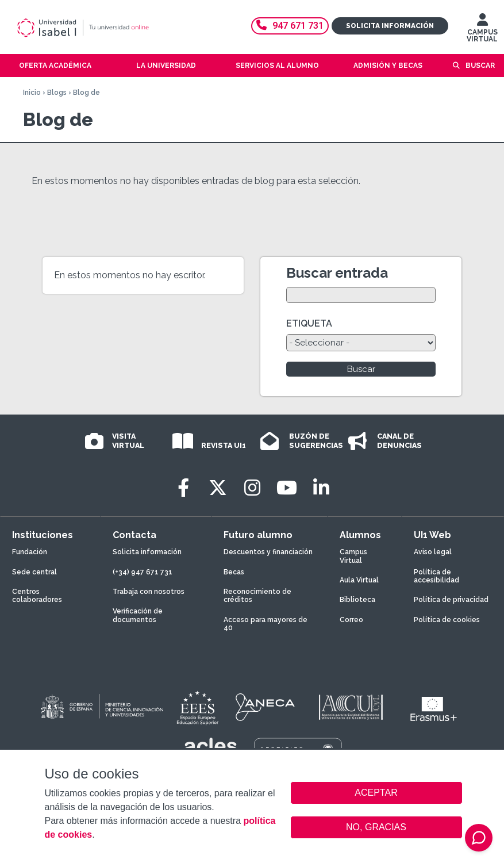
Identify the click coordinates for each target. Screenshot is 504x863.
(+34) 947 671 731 (143, 572)
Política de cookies (447, 620)
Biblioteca (357, 600)
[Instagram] (252, 488)
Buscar (480, 66)
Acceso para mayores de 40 (266, 624)
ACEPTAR (376, 793)
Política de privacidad (451, 600)
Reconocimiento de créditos (257, 596)
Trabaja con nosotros (149, 592)
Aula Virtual (359, 580)
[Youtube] (287, 488)
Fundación (30, 552)
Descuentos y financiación (268, 552)
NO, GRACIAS (376, 827)
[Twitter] (218, 488)
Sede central (34, 572)
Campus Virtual (353, 556)
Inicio (32, 93)
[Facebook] (183, 488)
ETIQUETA (309, 323)
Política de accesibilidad (436, 576)
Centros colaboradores (37, 596)
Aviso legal (433, 552)
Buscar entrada (337, 273)
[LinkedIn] (321, 488)
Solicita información (390, 26)
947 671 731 (290, 26)
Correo (351, 620)
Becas (234, 572)
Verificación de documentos (138, 615)
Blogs (57, 93)
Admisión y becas (388, 66)
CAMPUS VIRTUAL (482, 30)
